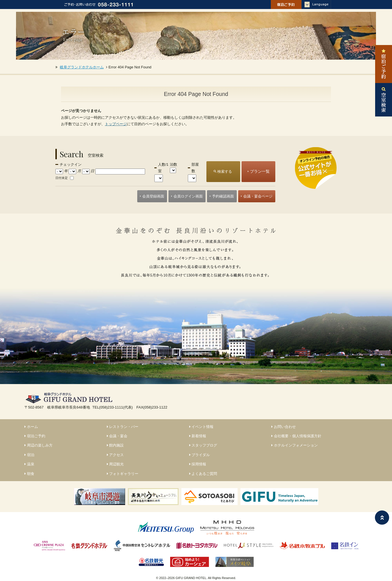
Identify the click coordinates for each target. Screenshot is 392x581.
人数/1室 (163, 168)
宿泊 (29, 455)
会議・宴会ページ (258, 196)
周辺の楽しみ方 (39, 445)
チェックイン (71, 164)
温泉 (29, 464)
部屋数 (195, 168)
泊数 (174, 164)
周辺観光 (115, 464)
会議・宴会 (117, 436)
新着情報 (198, 436)
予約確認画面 (223, 196)
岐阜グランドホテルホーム (82, 67)
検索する (225, 171)
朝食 (29, 474)
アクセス (115, 455)
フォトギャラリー (123, 474)
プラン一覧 (260, 171)
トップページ (116, 124)
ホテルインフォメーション (295, 445)
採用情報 (198, 464)
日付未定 (62, 178)
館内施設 (115, 445)
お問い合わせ (284, 427)
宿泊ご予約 (35, 436)
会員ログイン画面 (188, 196)
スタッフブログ (203, 445)
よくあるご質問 (203, 474)
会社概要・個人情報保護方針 (296, 436)
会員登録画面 (153, 196)
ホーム (31, 427)
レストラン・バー (123, 427)
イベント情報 (201, 427)
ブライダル (200, 455)
